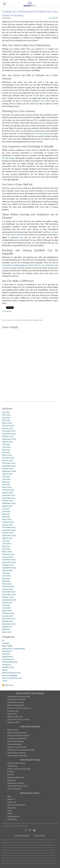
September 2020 (9, 536)
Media (10, 814)
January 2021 (7, 525)
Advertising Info (13, 816)
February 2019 (8, 586)
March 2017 (7, 632)
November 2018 (9, 595)
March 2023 (7, 455)
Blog (9, 796)
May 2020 (6, 546)
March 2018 (7, 611)
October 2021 (8, 501)
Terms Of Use (40, 836)
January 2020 (8, 557)
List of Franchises (14, 789)
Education (6, 654)
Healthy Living (8, 667)
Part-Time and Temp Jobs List (19, 708)
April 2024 (6, 420)
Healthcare (7, 665)
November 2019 (9, 562)
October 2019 (8, 565)
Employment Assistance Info (19, 697)
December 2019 (9, 560)
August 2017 (7, 627)
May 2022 (6, 482)
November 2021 (9, 498)
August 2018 (7, 603)
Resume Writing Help (16, 705)
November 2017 (9, 619)
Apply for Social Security (17, 747)
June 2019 (6, 576)
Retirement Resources (11, 673)
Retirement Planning (15, 741)
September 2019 (9, 568)
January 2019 (7, 589)
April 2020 (6, 549)
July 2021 (6, 509)
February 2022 (8, 490)
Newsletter (12, 808)
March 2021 (7, 519)
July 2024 (6, 412)
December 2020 (9, 527)
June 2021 (6, 511)
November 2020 (9, 530)
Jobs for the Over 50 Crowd (18, 720)
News (10, 811)
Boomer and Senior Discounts (19, 769)
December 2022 (9, 463)
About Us (11, 799)
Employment (7, 657)
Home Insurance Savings (17, 756)
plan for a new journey (40, 134)
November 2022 (9, 466)
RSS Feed (9, 685)
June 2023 (6, 447)
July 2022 (6, 477)
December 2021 (9, 495)
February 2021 (8, 522)
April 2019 (6, 581)
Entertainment (8, 659)
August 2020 (7, 538)
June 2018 (6, 608)
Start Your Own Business (17, 733)
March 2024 (7, 423)
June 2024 (6, 415)
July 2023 (6, 444)
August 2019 (7, 570)
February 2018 (8, 613)
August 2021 (7, 506)
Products (11, 772)
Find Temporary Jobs (16, 702)
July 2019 (6, 573)
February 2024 (8, 426)
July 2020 (6, 541)
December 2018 (9, 592)
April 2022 (6, 485)
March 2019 (7, 584)
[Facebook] (30, 830)
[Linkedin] (34, 830)
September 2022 (9, 471)
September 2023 (9, 439)
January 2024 (7, 428)
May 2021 (6, 514)
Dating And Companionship (13, 649)
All (3, 641)
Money (5, 670)
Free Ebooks (12, 819)
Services (11, 775)
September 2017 (9, 624)
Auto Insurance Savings (17, 753)
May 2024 (6, 418)
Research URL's (13, 722)
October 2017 (8, 621)
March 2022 (7, 487)
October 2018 (8, 597)
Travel (5, 681)
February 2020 (8, 554)
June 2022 (6, 479)
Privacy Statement (22, 836)
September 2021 (9, 503)
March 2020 (7, 552)
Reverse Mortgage (10, 675)
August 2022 (7, 474)
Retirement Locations (16, 783)
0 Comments (53, 18)
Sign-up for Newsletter (16, 805)
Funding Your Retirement (17, 738)
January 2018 (7, 616)
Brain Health (7, 646)
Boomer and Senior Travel (18, 786)
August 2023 (7, 442)
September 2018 (9, 600)
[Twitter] (26, 830)
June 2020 (6, 544)
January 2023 (7, 461)
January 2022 (7, 493)
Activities (6, 643)
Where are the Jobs (15, 717)
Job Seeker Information (16, 700)
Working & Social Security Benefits (21, 750)
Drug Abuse (7, 651)
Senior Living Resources (12, 678)
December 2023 (9, 431)
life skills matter (8, 158)
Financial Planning (10, 662)
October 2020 (8, 533)
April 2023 (6, 452)
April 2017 (6, 629)
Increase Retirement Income (18, 736)
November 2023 (9, 434)
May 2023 (6, 450)
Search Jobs (12, 714)
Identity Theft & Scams (16, 763)
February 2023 (8, 458)
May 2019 (6, 578)
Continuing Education (16, 777)
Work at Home (13, 730)
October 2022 (8, 468)
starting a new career (41, 101)
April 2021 (6, 517)
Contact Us (12, 802)
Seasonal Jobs (13, 711)
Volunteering (12, 766)
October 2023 (8, 436)
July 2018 (6, 605)
